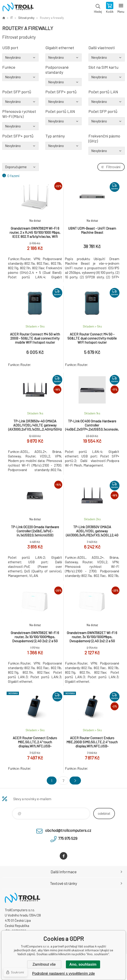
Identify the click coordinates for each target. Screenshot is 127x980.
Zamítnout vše (44, 964)
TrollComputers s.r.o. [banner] (18, 8)
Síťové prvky (26, 18)
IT (12, 18)
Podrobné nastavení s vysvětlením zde (63, 974)
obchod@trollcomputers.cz (68, 830)
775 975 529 (68, 838)
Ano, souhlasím (83, 964)
